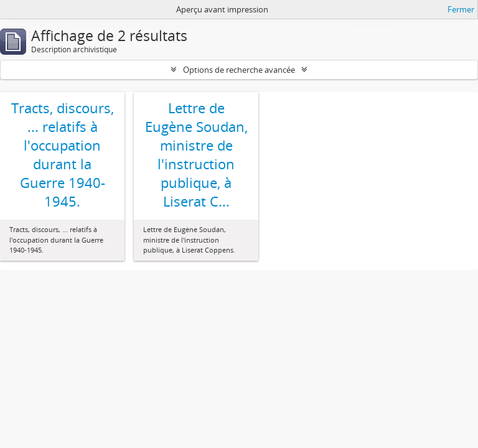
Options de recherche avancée (239, 70)
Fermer (461, 9)
